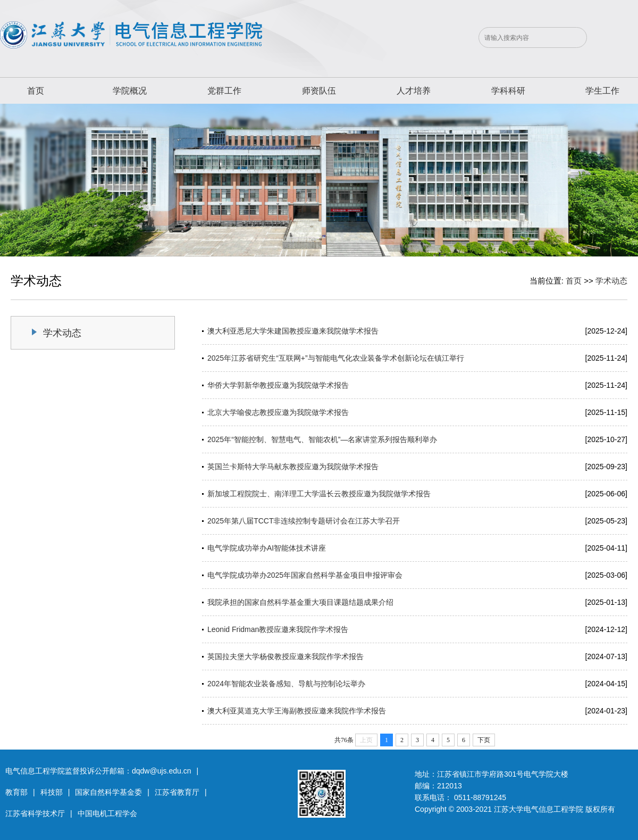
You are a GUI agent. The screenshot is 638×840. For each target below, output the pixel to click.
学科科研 (508, 91)
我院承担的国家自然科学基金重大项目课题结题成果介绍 (300, 602)
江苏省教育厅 (177, 792)
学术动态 (611, 281)
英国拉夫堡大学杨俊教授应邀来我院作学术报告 (286, 656)
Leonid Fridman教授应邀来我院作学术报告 (278, 629)
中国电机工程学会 (107, 813)
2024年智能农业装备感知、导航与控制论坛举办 (286, 684)
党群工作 (224, 91)
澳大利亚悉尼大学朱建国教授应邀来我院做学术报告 (293, 331)
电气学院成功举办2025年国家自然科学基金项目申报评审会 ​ (306, 575)
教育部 (16, 792)
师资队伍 (319, 91)
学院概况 (130, 91)
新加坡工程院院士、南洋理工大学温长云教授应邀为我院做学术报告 (319, 494)
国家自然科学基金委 (108, 792)
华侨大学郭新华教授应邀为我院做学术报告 (278, 385)
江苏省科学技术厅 (35, 813)
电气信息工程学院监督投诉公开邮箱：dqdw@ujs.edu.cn (98, 771)
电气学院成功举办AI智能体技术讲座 (267, 548)
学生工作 (602, 91)
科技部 (52, 792)
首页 (36, 91)
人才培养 (414, 91)
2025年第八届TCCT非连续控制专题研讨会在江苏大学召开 (304, 521)
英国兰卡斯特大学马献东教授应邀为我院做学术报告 (293, 467)
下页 (484, 740)
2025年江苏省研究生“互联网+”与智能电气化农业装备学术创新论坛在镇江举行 (336, 358)
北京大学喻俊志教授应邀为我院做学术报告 (278, 412)
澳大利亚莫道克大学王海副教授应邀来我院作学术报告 (297, 711)
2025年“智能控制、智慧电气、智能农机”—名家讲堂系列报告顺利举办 (322, 439)
